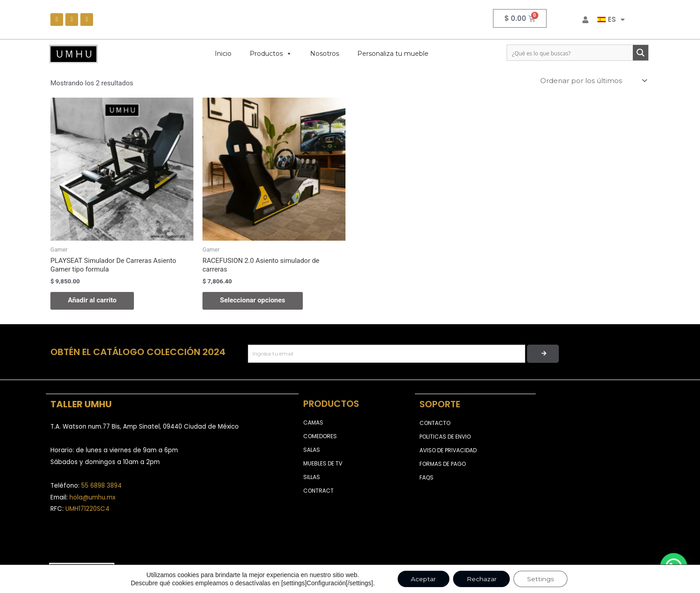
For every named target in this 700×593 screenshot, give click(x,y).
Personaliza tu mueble (393, 54)
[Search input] (570, 53)
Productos (271, 54)
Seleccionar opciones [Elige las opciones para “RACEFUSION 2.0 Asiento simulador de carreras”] (254, 301)
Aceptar (423, 579)
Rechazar (482, 579)
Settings (541, 579)
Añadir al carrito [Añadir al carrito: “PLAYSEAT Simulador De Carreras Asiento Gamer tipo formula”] (93, 301)
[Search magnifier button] (641, 53)
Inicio (223, 54)
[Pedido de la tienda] (593, 81)
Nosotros (325, 54)
